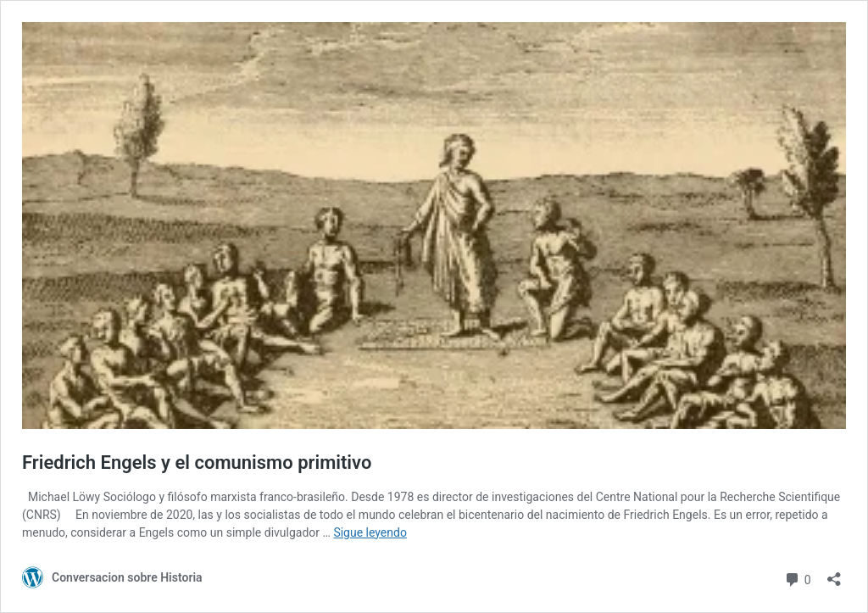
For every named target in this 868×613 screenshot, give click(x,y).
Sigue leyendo (370, 532)
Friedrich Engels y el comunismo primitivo (197, 463)
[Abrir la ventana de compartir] (834, 574)
